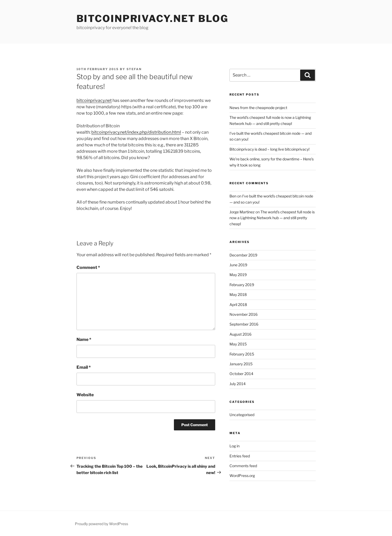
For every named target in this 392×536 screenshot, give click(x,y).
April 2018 (238, 305)
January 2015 (241, 364)
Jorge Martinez (242, 212)
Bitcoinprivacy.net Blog (152, 19)
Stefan (134, 69)
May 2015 (238, 344)
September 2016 (244, 324)
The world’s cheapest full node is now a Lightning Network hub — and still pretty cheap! (272, 218)
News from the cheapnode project (258, 108)
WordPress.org (242, 476)
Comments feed (243, 466)
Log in (235, 446)
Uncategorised (242, 415)
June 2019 (238, 265)
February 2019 (242, 285)
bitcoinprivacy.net (94, 100)
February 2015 (242, 354)
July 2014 (238, 384)
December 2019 (243, 255)
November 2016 (244, 314)
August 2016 (240, 334)
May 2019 (238, 275)
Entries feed (240, 456)
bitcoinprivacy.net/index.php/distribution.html (136, 132)
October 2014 (241, 374)
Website (85, 395)
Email (84, 367)
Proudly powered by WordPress (102, 524)
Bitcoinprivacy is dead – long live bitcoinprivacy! (269, 149)
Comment (88, 267)
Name (84, 339)
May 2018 (238, 294)
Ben (233, 196)
